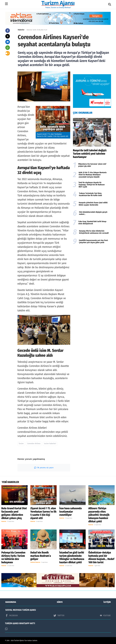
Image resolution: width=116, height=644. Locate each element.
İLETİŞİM (107, 602)
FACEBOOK (12, 615)
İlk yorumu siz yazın (44, 468)
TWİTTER (59, 615)
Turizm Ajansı (19, 641)
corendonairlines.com (29, 432)
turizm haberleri (50, 444)
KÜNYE (60, 602)
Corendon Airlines (34, 444)
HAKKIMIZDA (11, 602)
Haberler (21, 30)
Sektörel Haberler (35, 562)
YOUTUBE (105, 615)
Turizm (21, 444)
